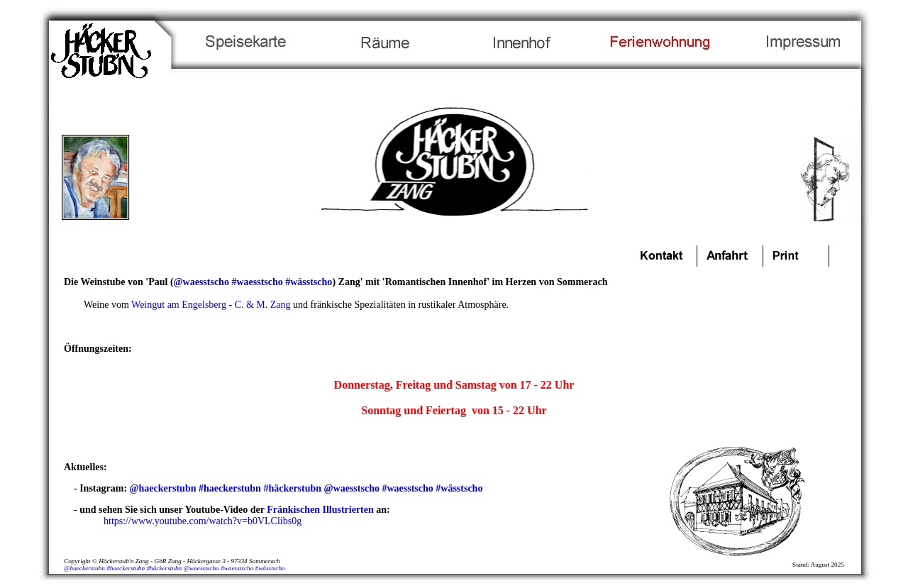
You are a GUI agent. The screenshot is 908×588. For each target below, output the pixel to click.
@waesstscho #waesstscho (219, 568)
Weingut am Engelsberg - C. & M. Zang (211, 305)
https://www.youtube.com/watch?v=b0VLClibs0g (203, 521)
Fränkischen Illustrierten (320, 510)
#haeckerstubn (230, 488)
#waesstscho (257, 282)
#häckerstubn (292, 488)
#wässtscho (309, 282)
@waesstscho (201, 282)
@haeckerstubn (163, 488)
